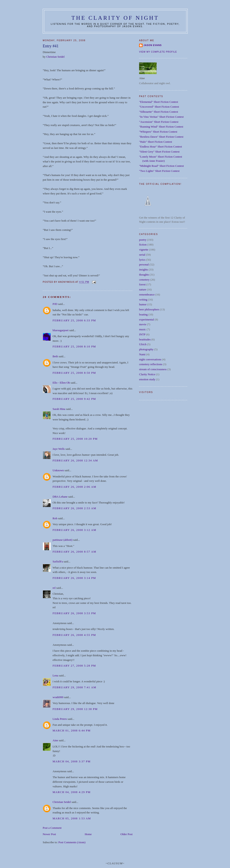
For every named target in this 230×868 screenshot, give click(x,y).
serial (142, 255)
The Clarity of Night (115, 18)
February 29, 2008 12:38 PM (75, 709)
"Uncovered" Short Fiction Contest (159, 107)
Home (88, 834)
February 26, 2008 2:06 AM (74, 487)
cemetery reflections (151, 364)
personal (144, 264)
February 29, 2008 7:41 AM (74, 687)
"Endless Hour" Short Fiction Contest (161, 147)
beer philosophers (149, 309)
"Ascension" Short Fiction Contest (159, 122)
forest (142, 284)
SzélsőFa (58, 561)
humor (143, 304)
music (142, 329)
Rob (55, 518)
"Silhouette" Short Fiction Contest (159, 112)
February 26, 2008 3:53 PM (74, 613)
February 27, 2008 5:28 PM (74, 666)
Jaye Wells (59, 449)
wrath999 (58, 697)
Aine (55, 740)
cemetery (144, 280)
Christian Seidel (55, 57)
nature (143, 289)
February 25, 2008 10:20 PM (75, 439)
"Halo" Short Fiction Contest (156, 142)
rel (54, 588)
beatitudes (145, 339)
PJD (55, 304)
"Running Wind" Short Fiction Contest (161, 127)
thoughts (144, 275)
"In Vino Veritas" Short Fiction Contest (161, 117)
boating (143, 314)
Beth (55, 356)
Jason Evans (153, 45)
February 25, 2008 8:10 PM (74, 346)
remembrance (147, 294)
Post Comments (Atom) (72, 842)
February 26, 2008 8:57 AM (74, 552)
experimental (147, 319)
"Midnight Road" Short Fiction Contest (161, 166)
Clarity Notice (147, 374)
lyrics (142, 260)
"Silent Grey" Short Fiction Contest (159, 152)
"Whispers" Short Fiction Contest (158, 132)
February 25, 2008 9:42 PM (74, 399)
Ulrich (143, 344)
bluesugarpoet (61, 330)
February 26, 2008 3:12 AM (74, 530)
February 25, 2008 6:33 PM (74, 320)
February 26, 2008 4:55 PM (74, 635)
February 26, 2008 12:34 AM (75, 460)
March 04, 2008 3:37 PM (72, 761)
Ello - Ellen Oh (61, 383)
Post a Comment (52, 828)
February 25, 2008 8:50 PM (74, 373)
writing (143, 300)
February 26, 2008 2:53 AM (74, 508)
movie (143, 324)
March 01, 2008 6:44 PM (72, 730)
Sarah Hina (59, 409)
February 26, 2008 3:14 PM (74, 578)
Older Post (126, 834)
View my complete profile (158, 52)
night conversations (150, 359)
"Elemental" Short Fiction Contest (159, 102)
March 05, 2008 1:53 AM (72, 818)
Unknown (58, 470)
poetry (143, 240)
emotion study (147, 379)
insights (143, 269)
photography (146, 349)
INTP (142, 334)
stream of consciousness (153, 369)
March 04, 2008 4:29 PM (72, 792)
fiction (143, 245)
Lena (55, 675)
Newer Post (49, 834)
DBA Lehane (60, 497)
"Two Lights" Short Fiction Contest (159, 171)
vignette (144, 250)
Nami (142, 354)
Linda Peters (60, 719)
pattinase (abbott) (63, 540)
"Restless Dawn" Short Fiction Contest (161, 137)
